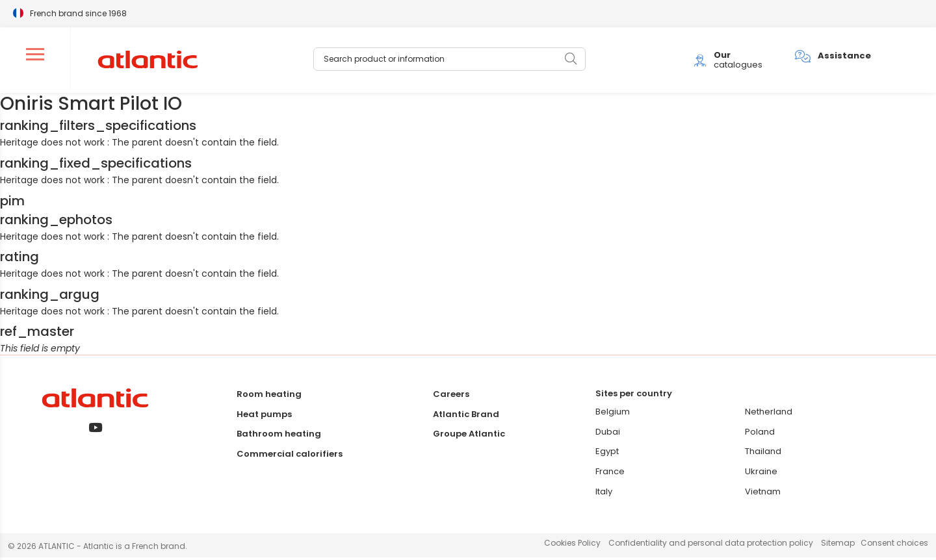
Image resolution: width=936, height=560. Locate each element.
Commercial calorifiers (290, 456)
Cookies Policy (572, 545)
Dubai (608, 434)
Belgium (613, 414)
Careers (451, 397)
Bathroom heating (279, 436)
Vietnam (763, 494)
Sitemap (838, 545)
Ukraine (761, 474)
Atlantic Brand (466, 416)
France (610, 474)
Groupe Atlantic (469, 436)
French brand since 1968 (78, 13)
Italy (604, 494)
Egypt (607, 454)
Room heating (269, 397)
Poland (760, 434)
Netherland (769, 414)
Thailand (763, 454)
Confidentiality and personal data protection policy (711, 545)
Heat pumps (264, 416)
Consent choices (894, 545)
